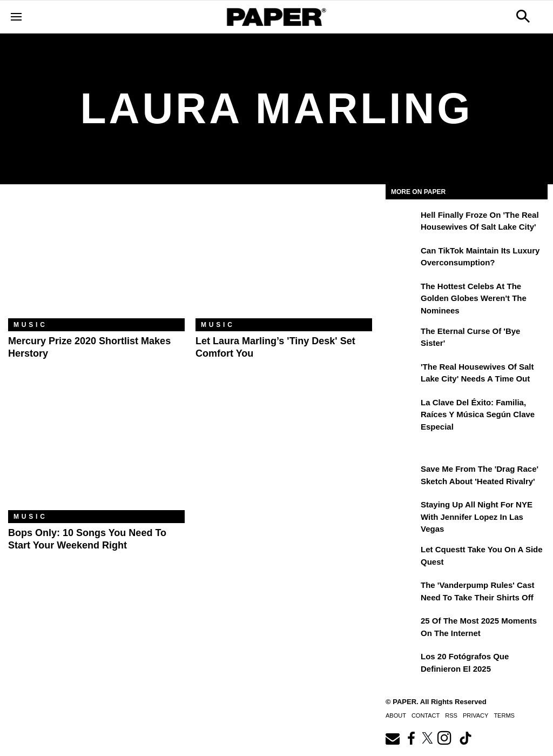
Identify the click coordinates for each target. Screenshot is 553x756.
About (396, 715)
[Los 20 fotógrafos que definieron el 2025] (402, 664)
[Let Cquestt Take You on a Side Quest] (402, 557)
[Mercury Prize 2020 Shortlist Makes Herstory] (96, 259)
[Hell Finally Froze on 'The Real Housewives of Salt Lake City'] (402, 223)
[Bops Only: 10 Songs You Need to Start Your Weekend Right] (96, 451)
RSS (451, 715)
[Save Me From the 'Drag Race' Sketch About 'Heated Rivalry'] (402, 477)
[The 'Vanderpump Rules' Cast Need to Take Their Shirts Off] (402, 593)
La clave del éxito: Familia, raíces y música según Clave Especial (478, 414)
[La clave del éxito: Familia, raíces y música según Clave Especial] (402, 410)
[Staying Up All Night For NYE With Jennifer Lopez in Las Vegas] (402, 512)
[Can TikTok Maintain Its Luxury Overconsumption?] (402, 258)
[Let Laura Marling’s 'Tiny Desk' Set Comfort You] (284, 259)
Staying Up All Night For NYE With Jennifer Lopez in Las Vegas (477, 517)
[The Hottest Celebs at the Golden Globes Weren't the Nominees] (402, 294)
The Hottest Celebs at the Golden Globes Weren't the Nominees (474, 298)
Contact (426, 715)
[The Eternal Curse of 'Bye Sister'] (402, 339)
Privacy (476, 715)
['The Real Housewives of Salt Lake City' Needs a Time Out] (402, 374)
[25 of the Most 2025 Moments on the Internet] (402, 628)
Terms (504, 715)
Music (31, 325)
